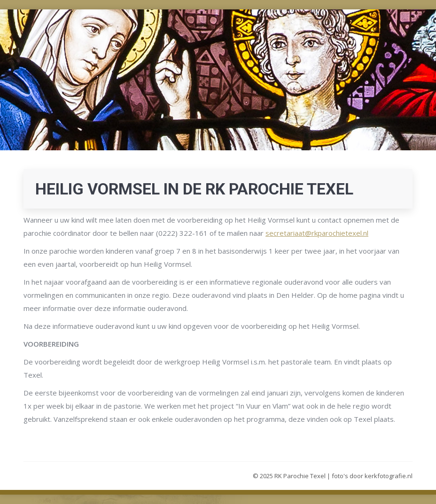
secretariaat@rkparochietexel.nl (317, 233)
